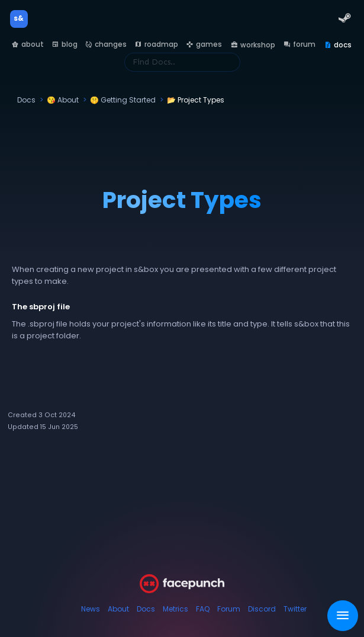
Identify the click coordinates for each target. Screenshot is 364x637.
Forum (229, 609)
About (118, 609)
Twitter (295, 609)
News (91, 609)
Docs (146, 609)
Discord (262, 609)
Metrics (175, 609)
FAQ (203, 609)
